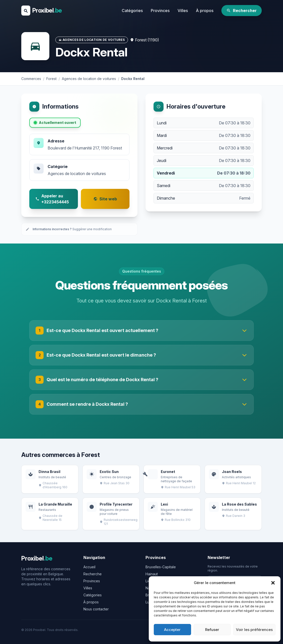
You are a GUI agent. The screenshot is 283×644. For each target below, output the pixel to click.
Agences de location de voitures (77, 174)
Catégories (132, 11)
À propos (205, 11)
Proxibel (47, 10)
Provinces (160, 11)
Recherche (93, 574)
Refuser (212, 630)
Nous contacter (96, 609)
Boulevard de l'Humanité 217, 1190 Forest (85, 148)
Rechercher (242, 11)
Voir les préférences (254, 630)
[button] (273, 583)
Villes (183, 11)
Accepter (172, 630)
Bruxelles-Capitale (161, 567)
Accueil (89, 567)
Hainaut (152, 574)
